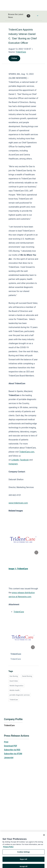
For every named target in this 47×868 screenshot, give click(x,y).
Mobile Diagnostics (16, 686)
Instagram (13, 464)
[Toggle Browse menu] (38, 16)
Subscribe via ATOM (13, 754)
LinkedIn (15, 460)
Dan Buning (14, 676)
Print (6, 742)
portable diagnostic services (20, 695)
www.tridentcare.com (18, 503)
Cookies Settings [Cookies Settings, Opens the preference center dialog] (23, 854)
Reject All (23, 862)
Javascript (9, 758)
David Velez (14, 681)
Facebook (24, 460)
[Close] (44, 838)
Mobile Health (14, 690)
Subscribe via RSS (12, 750)
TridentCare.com (27, 452)
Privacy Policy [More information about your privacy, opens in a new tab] (8, 849)
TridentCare (21, 52)
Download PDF (11, 746)
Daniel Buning (27, 676)
